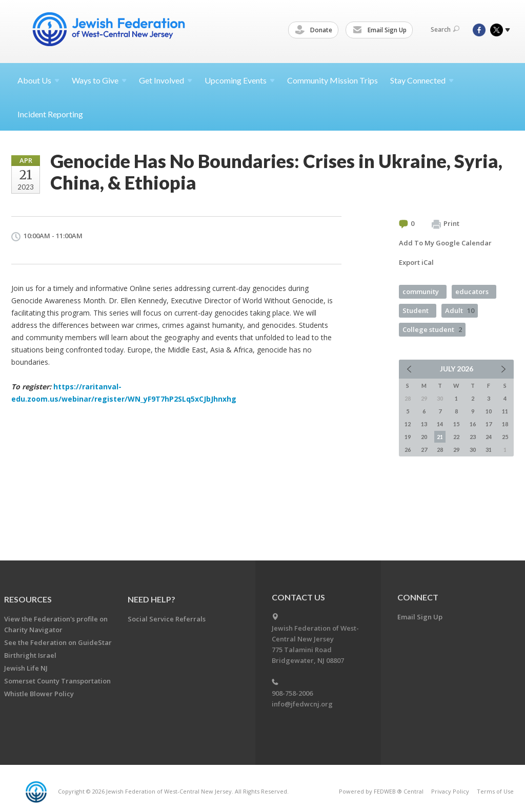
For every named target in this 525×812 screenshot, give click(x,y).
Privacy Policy (450, 791)
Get (166, 80)
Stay (422, 80)
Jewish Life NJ (26, 668)
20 (424, 437)
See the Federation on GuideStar (58, 642)
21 (440, 437)
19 (408, 437)
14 (440, 424)
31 (489, 450)
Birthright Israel (30, 655)
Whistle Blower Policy (39, 694)
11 (505, 411)
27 (424, 450)
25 (505, 437)
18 (505, 424)
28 (440, 450)
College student (432, 329)
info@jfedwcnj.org (302, 704)
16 (473, 424)
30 (473, 450)
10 (489, 411)
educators (472, 292)
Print (446, 224)
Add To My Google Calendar (445, 243)
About (38, 80)
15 (456, 424)
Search (445, 29)
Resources (28, 599)
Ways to (99, 80)
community (421, 292)
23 (473, 437)
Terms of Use (495, 791)
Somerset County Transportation (57, 681)
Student (416, 310)
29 (456, 450)
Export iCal (416, 262)
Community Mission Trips (332, 80)
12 (408, 424)
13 (424, 424)
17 (489, 424)
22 (456, 437)
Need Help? (152, 599)
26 (408, 450)
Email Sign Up (381, 30)
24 (489, 437)
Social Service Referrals (167, 619)
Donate (315, 30)
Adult (460, 310)
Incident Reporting (50, 114)
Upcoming (240, 80)
